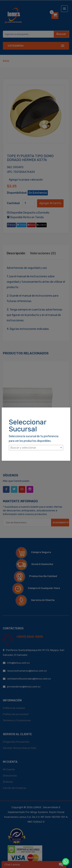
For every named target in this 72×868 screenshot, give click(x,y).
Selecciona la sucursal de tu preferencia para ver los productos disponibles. (34, 439)
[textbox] (36, 448)
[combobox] (36, 448)
